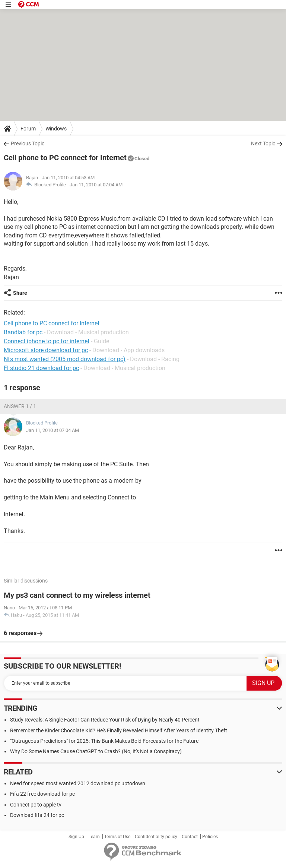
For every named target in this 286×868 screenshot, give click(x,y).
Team (94, 837)
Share (20, 293)
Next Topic (263, 143)
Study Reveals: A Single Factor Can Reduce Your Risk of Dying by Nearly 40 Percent (105, 720)
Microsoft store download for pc (46, 350)
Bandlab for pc (23, 332)
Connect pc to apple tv (36, 805)
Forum (28, 129)
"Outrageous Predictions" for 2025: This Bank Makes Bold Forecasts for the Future (104, 741)
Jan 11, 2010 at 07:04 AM (96, 185)
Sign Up (76, 837)
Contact (190, 837)
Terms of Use (117, 837)
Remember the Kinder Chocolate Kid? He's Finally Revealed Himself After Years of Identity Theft (119, 730)
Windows (56, 129)
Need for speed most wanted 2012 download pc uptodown (78, 783)
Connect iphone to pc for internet (47, 341)
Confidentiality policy (156, 837)
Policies (210, 837)
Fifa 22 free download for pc (42, 794)
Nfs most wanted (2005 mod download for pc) (65, 359)
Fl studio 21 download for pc (41, 368)
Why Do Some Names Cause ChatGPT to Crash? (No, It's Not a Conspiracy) (96, 751)
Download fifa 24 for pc (37, 815)
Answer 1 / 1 (20, 406)
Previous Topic (28, 143)
